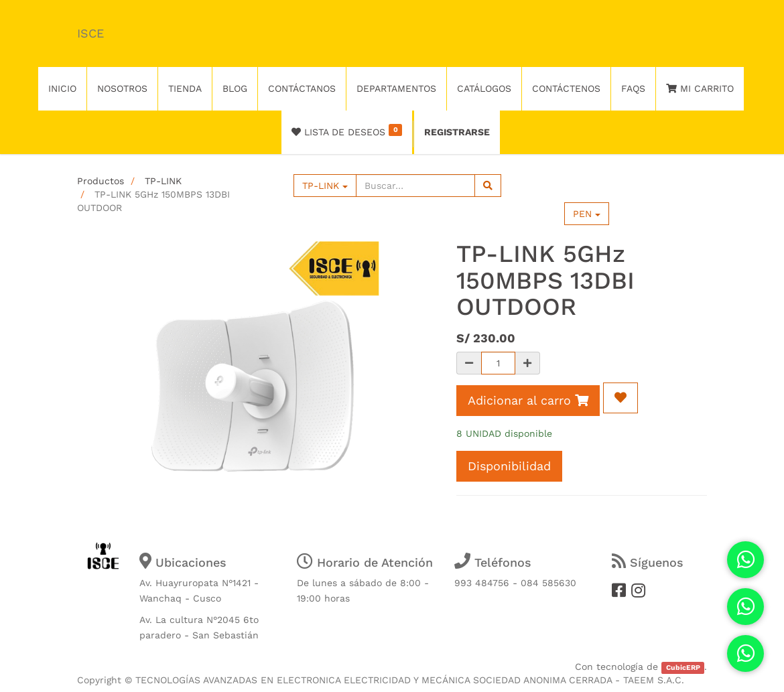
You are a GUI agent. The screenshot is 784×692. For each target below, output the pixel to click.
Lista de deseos (347, 131)
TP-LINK (163, 181)
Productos (101, 181)
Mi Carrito (700, 88)
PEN (587, 214)
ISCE (90, 33)
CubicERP (683, 668)
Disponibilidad (509, 466)
